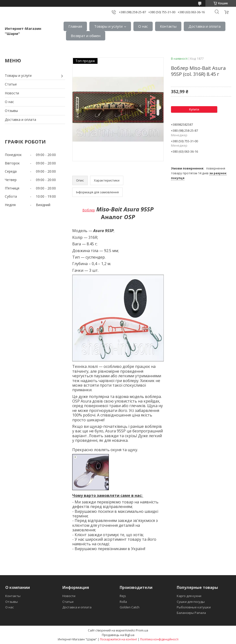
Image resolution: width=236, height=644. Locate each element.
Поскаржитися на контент (118, 639)
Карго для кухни (189, 596)
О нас (143, 26)
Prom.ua (142, 630)
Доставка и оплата (205, 26)
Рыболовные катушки (194, 607)
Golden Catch (130, 607)
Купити (194, 109)
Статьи (11, 84)
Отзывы (11, 111)
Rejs (123, 596)
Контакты (168, 26)
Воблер (89, 210)
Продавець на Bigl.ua (118, 635)
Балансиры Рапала (191, 613)
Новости (12, 93)
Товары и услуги (108, 26)
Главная (75, 26)
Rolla (123, 602)
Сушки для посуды (191, 602)
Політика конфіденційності (159, 639)
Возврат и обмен (86, 36)
